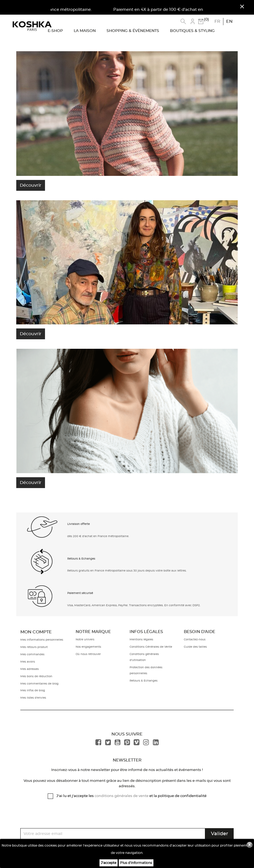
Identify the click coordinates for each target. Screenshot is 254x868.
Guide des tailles (195, 647)
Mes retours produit (34, 647)
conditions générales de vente (122, 796)
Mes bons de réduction (36, 676)
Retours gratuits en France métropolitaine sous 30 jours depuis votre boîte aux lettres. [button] (127, 571)
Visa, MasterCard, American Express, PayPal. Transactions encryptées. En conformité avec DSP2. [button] (134, 605)
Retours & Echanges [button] (81, 559)
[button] (43, 529)
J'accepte (109, 863)
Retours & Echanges (144, 681)
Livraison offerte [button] (78, 524)
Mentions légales (141, 640)
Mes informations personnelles (42, 640)
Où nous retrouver (88, 654)
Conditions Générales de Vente (151, 647)
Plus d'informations (136, 863)
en (229, 21)
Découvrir (31, 185)
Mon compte (36, 632)
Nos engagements (88, 647)
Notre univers (85, 640)
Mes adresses (30, 669)
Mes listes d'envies (33, 698)
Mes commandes (32, 654)
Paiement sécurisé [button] (80, 593)
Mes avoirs (28, 662)
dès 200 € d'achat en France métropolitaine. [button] (98, 536)
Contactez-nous (195, 640)
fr (217, 21)
